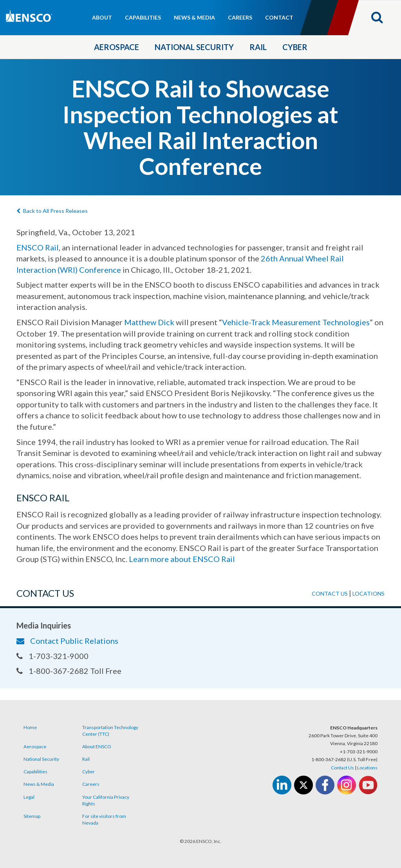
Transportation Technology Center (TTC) (110, 731)
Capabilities (143, 17)
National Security (194, 47)
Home (30, 727)
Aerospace (117, 47)
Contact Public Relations (67, 641)
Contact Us (342, 768)
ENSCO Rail (38, 247)
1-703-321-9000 (52, 656)
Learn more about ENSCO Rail (182, 559)
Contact (279, 17)
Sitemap (32, 816)
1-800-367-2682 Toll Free (69, 671)
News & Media (194, 17)
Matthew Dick (149, 322)
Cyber (295, 47)
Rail (258, 47)
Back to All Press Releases (52, 211)
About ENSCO (97, 746)
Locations (368, 593)
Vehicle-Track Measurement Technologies (296, 322)
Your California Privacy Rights (106, 800)
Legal (29, 797)
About (102, 17)
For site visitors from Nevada (104, 819)
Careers (240, 17)
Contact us (330, 593)
